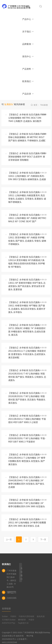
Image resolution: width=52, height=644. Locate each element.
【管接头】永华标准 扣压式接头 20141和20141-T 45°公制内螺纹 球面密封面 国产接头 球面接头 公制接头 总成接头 (27, 375)
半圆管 (31, 620)
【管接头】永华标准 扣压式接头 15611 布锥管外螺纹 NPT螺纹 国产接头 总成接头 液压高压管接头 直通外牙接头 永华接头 (27, 307)
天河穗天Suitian (9, 620)
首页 (28, 7)
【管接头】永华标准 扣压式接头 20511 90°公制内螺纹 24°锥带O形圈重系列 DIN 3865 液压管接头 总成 (27, 523)
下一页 (43, 539)
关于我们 (28, 32)
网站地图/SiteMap (42, 633)
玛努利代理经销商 (26, 616)
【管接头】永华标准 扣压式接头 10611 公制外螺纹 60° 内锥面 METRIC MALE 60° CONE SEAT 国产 (27, 218)
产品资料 (28, 69)
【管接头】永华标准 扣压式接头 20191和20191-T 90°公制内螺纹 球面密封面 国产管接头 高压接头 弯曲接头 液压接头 (27, 398)
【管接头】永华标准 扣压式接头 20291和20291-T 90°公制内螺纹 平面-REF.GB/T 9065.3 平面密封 (27, 438)
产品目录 (28, 94)
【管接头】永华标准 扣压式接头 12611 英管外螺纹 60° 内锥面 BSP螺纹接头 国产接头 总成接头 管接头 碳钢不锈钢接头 (27, 239)
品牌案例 (28, 44)
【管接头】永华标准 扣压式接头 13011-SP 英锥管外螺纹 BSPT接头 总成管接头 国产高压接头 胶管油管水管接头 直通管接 (27, 285)
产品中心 (28, 19)
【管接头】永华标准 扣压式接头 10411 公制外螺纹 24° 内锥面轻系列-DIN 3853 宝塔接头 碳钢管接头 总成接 (27, 176)
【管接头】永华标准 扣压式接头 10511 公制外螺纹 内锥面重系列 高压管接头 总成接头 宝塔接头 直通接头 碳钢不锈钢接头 (27, 197)
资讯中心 (28, 57)
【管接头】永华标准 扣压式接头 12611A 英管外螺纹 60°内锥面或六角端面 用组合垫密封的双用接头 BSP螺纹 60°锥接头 (27, 262)
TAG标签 (44, 105)
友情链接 (6, 609)
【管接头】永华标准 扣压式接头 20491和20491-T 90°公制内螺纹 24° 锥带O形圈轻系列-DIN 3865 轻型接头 (27, 503)
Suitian (5, 616)
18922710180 (14, 592)
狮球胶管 (22, 620)
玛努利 (13, 616)
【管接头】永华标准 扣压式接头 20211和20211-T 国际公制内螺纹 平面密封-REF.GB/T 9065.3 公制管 (27, 419)
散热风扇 (41, 616)
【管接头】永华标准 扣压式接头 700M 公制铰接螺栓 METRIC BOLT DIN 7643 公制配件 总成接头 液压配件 (27, 118)
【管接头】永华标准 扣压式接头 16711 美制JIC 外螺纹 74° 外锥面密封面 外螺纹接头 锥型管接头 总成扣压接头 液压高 (27, 330)
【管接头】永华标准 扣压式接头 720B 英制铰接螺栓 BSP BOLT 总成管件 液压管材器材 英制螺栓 (27, 157)
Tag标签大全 (23, 623)
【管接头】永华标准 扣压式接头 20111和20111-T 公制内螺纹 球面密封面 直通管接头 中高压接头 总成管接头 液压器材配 (27, 353)
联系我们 (28, 81)
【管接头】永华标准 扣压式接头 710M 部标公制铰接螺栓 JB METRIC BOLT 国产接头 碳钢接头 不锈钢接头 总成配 (27, 137)
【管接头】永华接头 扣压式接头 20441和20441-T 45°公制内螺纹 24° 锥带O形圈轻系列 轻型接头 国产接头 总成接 (26, 482)
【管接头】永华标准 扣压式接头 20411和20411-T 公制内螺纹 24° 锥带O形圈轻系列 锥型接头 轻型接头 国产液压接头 (27, 459)
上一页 (9, 539)
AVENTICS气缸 (9, 623)
